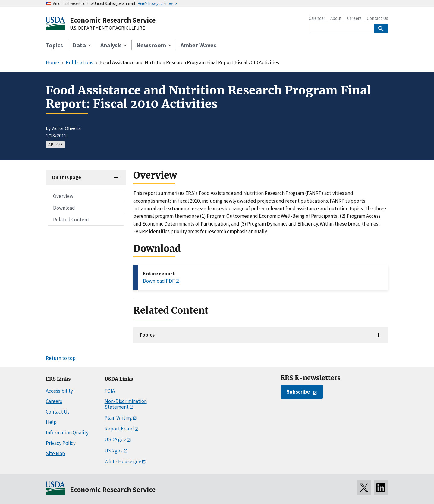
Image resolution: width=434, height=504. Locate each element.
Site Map (55, 453)
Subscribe (298, 392)
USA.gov (114, 451)
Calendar (317, 18)
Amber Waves (198, 45)
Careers (354, 18)
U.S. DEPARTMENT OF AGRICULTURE (107, 28)
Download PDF (159, 281)
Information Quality (67, 433)
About (336, 18)
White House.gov (123, 461)
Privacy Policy (61, 443)
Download (64, 208)
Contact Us (377, 18)
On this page (66, 177)
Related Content (71, 220)
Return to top (61, 358)
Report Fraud (119, 429)
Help (51, 422)
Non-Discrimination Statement (126, 404)
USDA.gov (115, 439)
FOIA (110, 391)
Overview (63, 196)
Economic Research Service (113, 20)
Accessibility (59, 391)
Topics (54, 45)
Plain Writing (118, 418)
